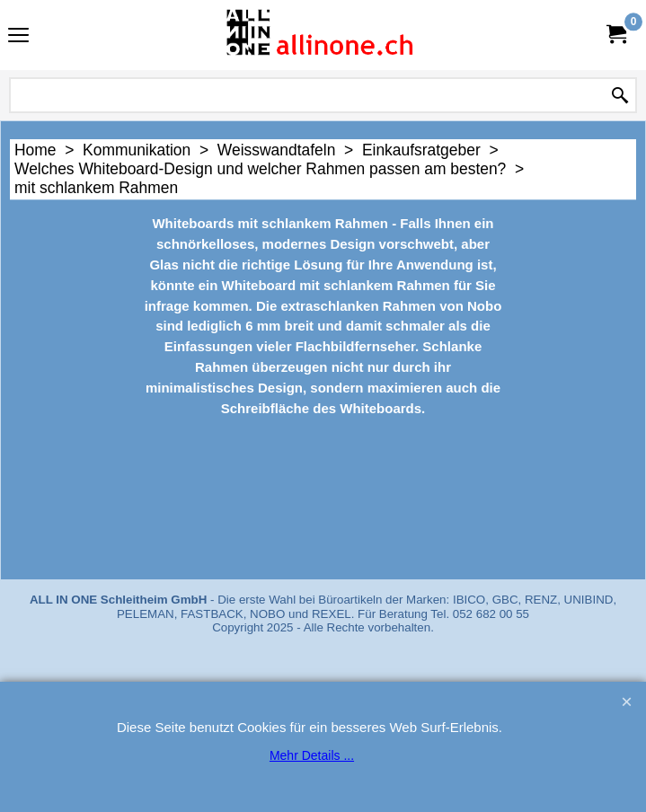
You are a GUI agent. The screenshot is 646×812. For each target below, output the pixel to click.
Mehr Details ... (312, 755)
